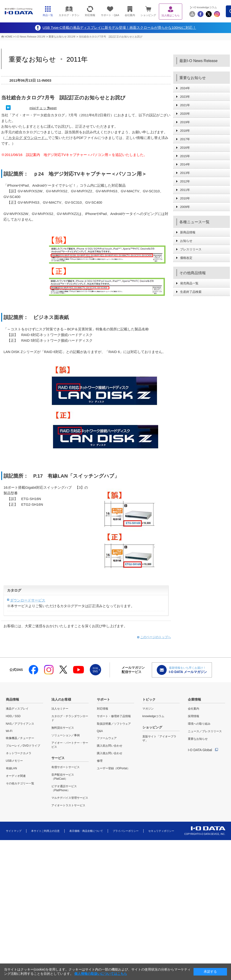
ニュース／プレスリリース (205, 731)
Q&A (100, 731)
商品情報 (12, 699)
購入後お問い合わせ (110, 753)
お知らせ (186, 241)
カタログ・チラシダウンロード (70, 718)
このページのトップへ (156, 637)
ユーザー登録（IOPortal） (113, 768)
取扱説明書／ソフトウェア (114, 724)
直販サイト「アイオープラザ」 (159, 738)
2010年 (185, 198)
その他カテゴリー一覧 (20, 783)
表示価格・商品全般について (86, 831)
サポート (103, 699)
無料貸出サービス (63, 728)
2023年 (185, 97)
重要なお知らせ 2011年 (63, 37)
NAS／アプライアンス (20, 724)
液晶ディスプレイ (17, 709)
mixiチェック (40, 108)
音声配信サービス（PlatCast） (63, 777)
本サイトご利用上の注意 (45, 831)
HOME (9, 37)
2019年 (185, 122)
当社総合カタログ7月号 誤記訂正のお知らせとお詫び (111, 37)
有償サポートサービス (66, 767)
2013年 (185, 173)
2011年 (185, 190)
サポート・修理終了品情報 (114, 716)
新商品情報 (188, 232)
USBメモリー (14, 761)
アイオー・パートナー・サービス (70, 745)
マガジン (148, 709)
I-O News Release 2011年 (31, 37)
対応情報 (103, 709)
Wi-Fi (9, 731)
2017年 (185, 139)
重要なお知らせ (198, 739)
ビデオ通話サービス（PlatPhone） (64, 788)
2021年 (185, 105)
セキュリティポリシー (161, 831)
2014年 (185, 164)
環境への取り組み (199, 724)
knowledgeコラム (153, 716)
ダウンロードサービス (28, 600)
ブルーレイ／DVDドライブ (23, 746)
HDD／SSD (13, 716)
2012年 (185, 181)
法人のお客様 (61, 699)
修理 (100, 761)
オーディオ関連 (16, 776)
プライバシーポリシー (126, 831)
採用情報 (194, 716)
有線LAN (11, 768)
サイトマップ (14, 831)
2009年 (185, 207)
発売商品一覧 (189, 283)
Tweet (52, 108)
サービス (58, 758)
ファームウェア (107, 738)
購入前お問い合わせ (110, 746)
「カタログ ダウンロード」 (26, 138)
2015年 (185, 156)
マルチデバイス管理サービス (70, 798)
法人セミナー (60, 709)
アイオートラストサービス (68, 805)
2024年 (185, 88)
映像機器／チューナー (20, 738)
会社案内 (194, 709)
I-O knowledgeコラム (205, 7)
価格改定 (186, 258)
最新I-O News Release (198, 61)
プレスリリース (191, 249)
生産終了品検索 (191, 292)
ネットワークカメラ (19, 753)
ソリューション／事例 (66, 735)
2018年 (185, 131)
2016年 (185, 148)
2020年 (185, 114)
